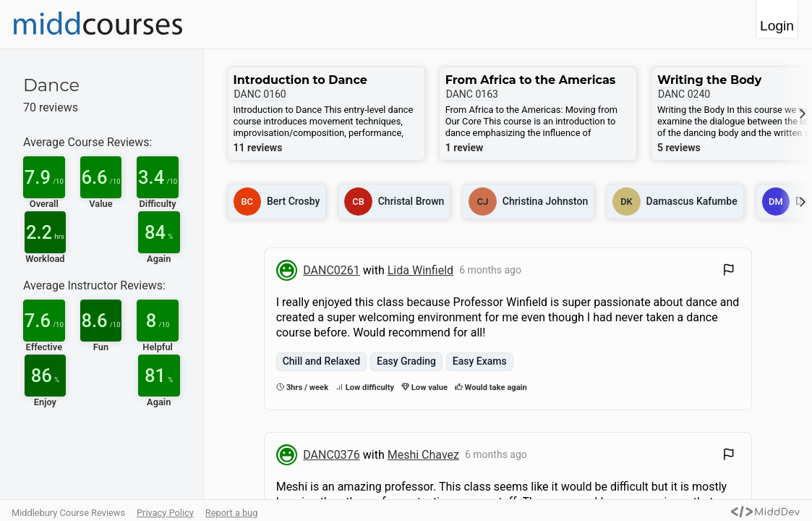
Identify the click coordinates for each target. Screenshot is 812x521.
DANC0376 (332, 455)
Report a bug (232, 513)
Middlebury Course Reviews (68, 513)
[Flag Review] (729, 272)
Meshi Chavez (423, 455)
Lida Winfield (420, 270)
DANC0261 (332, 270)
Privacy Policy (165, 513)
